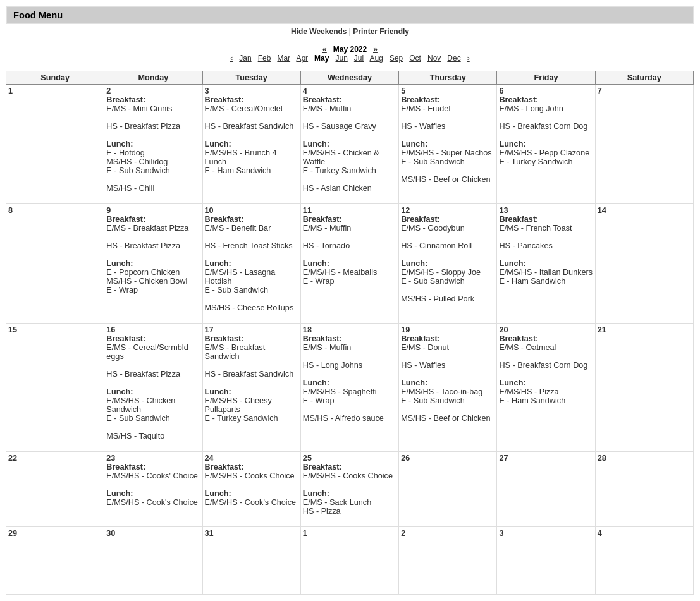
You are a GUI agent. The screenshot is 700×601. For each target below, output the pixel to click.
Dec (454, 58)
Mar (284, 58)
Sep (396, 58)
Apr (302, 58)
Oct (415, 58)
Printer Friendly (381, 32)
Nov (434, 58)
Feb (265, 58)
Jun (341, 58)
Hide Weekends (319, 32)
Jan (245, 58)
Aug (377, 58)
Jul (359, 58)
